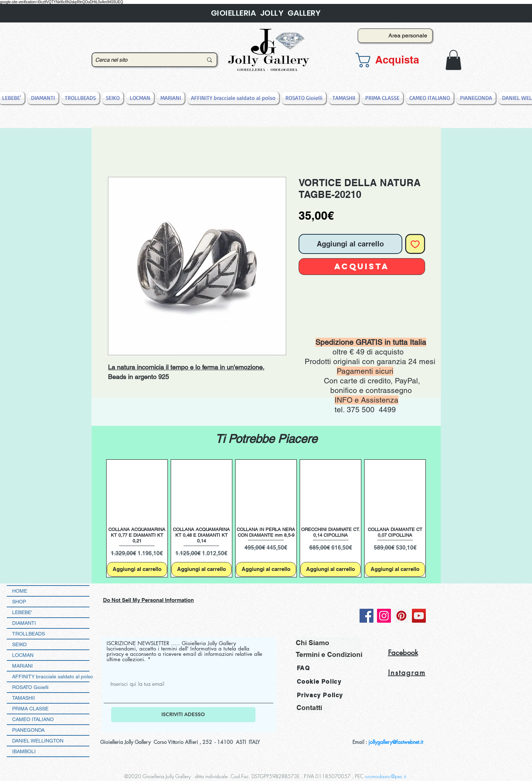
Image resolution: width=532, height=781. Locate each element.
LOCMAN (23, 655)
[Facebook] (366, 616)
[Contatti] (313, 707)
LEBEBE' (22, 612)
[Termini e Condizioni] (329, 655)
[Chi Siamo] (328, 643)
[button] (393, 60)
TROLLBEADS (29, 634)
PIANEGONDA (28, 730)
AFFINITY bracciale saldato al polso (51, 677)
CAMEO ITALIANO (33, 719)
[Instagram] (384, 616)
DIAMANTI (24, 623)
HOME (20, 591)
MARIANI (22, 666)
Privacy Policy (320, 695)
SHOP (19, 602)
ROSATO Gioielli (30, 687)
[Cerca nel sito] (144, 60)
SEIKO (19, 644)
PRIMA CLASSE (30, 709)
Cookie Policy (319, 682)
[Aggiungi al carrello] (137, 569)
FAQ (303, 668)
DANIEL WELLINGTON (38, 741)
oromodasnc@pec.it (386, 776)
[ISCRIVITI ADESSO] (183, 715)
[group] (266, 518)
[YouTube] (419, 616)
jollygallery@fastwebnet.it (396, 742)
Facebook (403, 653)
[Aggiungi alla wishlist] (415, 244)
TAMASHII (24, 698)
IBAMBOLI (24, 751)
